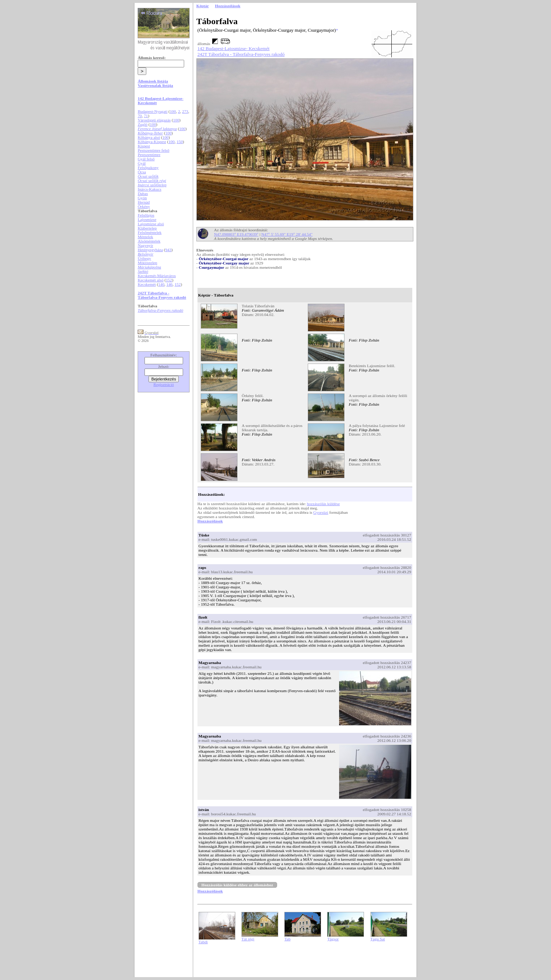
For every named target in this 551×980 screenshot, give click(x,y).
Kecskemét (147, 284)
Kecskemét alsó (150, 280)
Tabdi (203, 942)
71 (146, 116)
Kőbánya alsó (149, 137)
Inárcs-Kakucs (149, 189)
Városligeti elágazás (154, 120)
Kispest (144, 146)
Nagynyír (145, 245)
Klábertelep (147, 228)
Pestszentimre (149, 155)
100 (173, 111)
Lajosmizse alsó (151, 224)
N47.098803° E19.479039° (236, 234)
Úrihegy (144, 258)
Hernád (144, 202)
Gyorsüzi (321, 512)
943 (168, 250)
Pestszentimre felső (154, 150)
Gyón (142, 198)
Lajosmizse (147, 219)
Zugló (143, 124)
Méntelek (145, 237)
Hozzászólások (210, 521)
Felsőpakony (148, 168)
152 (169, 280)
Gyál (142, 163)
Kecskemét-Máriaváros (157, 276)
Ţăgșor (333, 939)
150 (180, 142)
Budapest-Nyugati (152, 111)
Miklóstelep (147, 263)
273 (185, 111)
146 (170, 284)
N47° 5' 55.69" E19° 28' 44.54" (287, 234)
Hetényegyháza (150, 250)
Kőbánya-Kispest (152, 142)
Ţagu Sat (378, 939)
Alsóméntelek (149, 241)
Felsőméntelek (150, 232)
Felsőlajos (146, 215)
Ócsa (142, 172)
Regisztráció (164, 384)
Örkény (144, 206)
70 (140, 116)
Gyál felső (146, 159)
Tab (287, 939)
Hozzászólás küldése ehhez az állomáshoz (237, 885)
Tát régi (248, 939)
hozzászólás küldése (323, 504)
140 (161, 284)
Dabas (143, 193)
